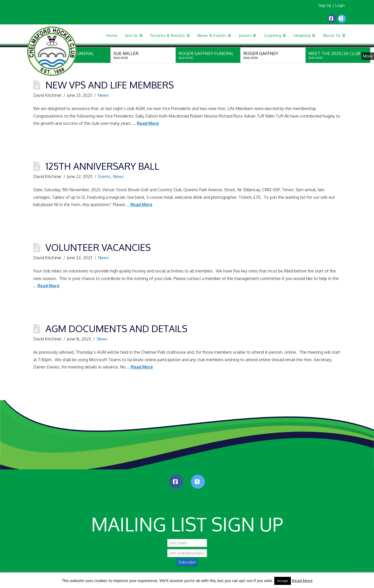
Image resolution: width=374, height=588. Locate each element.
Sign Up (325, 5)
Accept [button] (283, 581)
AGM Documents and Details (116, 328)
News (103, 95)
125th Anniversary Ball (102, 166)
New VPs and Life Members (110, 85)
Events (104, 176)
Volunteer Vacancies (98, 247)
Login (340, 5)
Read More (148, 123)
